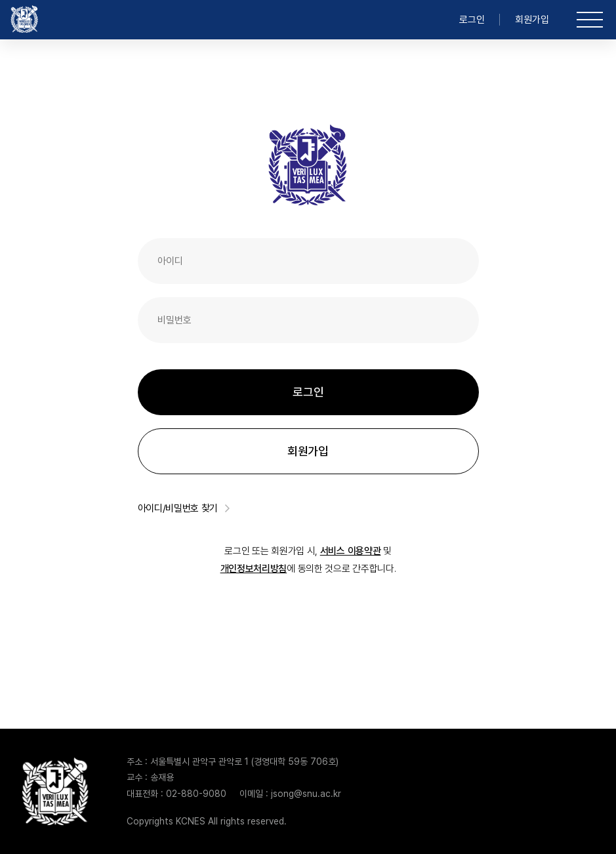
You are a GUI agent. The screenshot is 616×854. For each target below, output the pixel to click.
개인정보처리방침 (254, 569)
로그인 (472, 20)
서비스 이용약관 (351, 551)
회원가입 (532, 20)
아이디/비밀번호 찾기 (184, 508)
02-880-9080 (196, 794)
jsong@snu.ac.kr (306, 794)
